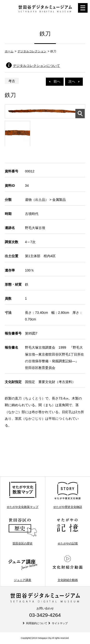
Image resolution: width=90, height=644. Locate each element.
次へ (74, 81)
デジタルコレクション (32, 51)
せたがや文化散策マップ (23, 495)
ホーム (9, 51)
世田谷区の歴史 (23, 531)
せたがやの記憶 (68, 531)
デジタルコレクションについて (36, 66)
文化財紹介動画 (68, 568)
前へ (55, 81)
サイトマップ (60, 623)
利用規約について (37, 623)
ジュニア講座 (23, 568)
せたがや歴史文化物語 (68, 495)
